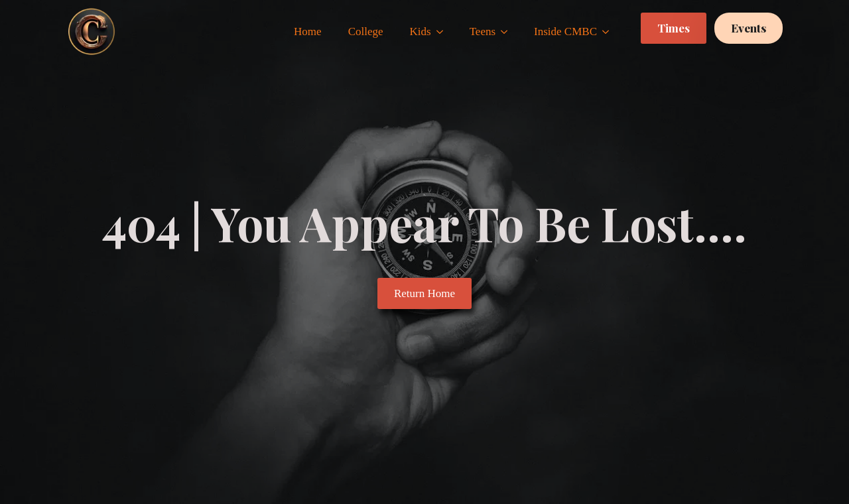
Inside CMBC (565, 31)
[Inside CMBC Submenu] (610, 31)
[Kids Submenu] (444, 31)
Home (308, 31)
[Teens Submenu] (508, 31)
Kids (421, 31)
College (366, 31)
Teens (483, 31)
